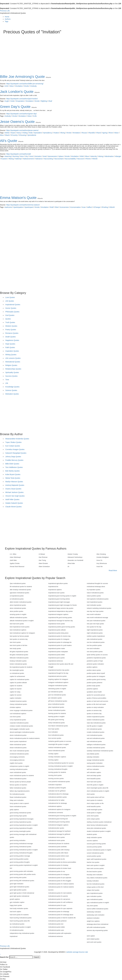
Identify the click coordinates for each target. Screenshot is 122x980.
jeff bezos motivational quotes (58, 701)
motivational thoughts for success (97, 583)
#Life (6, 86)
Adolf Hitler (13, 560)
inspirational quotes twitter (57, 655)
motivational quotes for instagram (59, 875)
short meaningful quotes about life (98, 788)
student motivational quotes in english (99, 831)
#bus (2, 135)
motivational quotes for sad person (59, 899)
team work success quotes (95, 868)
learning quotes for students (57, 713)
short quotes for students (95, 800)
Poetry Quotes (11, 330)
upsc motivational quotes (95, 899)
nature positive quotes (94, 596)
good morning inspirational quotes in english (24, 825)
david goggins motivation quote (20, 729)
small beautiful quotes (94, 807)
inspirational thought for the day (58, 673)
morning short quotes (55, 775)
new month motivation (94, 614)
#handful (92, 133)
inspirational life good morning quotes (60, 618)
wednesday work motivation (96, 915)
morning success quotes (56, 779)
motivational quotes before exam (59, 856)
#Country (14, 135)
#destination (109, 156)
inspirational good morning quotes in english (62, 596)
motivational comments (56, 813)
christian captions (15, 707)
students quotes (92, 834)
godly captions (14, 810)
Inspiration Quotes (12, 351)
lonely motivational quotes (56, 723)
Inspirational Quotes (13, 305)
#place (61, 156)
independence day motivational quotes (22, 933)
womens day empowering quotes (97, 930)
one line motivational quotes (96, 642)
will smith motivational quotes (96, 927)
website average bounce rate (77, 952)
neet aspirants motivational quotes (98, 599)
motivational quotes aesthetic (57, 847)
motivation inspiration (55, 785)
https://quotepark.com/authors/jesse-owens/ (22, 130)
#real (45, 156)
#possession (53, 156)
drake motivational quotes (18, 745)
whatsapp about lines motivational (98, 924)
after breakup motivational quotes (20, 590)
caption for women (16, 695)
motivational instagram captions (58, 825)
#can (84, 207)
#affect (89, 207)
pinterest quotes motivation (95, 664)
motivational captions (55, 806)
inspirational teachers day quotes (59, 670)
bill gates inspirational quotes (19, 652)
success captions (92, 841)
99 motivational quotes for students (21, 587)
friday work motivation (17, 800)
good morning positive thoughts (20, 862)
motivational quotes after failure (58, 853)
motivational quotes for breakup (58, 865)
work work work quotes (94, 942)
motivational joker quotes (56, 828)
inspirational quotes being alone (58, 633)
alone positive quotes (17, 611)
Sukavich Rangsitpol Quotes (16, 453)
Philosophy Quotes (12, 312)
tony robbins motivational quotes (97, 878)
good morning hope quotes (18, 816)
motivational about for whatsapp (58, 794)
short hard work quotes (94, 782)
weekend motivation (93, 918)
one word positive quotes (95, 652)
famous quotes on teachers (18, 785)
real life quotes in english (95, 726)
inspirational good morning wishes (59, 599)
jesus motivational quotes (56, 704)
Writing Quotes (11, 355)
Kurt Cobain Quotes (13, 446)
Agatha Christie (15, 563)
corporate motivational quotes (19, 723)
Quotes (8, 319)
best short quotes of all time (19, 645)
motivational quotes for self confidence (60, 902)
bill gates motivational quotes (19, 655)
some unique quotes (93, 819)
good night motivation (17, 884)
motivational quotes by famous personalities (62, 862)
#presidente (32, 135)
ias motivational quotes (17, 924)
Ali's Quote (9, 141)
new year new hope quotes (95, 624)
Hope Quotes (10, 344)
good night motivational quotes (19, 887)
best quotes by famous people (19, 636)
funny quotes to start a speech (19, 803)
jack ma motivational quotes (57, 695)
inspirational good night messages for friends (62, 605)
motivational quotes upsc (56, 930)
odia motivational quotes (95, 639)
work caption (91, 936)
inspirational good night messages (59, 602)
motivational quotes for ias (57, 871)
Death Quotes (10, 337)
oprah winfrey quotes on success (97, 655)
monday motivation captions (57, 757)
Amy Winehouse (102, 563)
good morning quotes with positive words (23, 874)
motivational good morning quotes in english (62, 816)
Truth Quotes (10, 322)
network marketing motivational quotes (99, 608)
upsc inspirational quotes (95, 893)
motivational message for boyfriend (59, 831)
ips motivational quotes (56, 692)
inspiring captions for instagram (58, 679)
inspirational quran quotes (56, 658)
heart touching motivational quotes (21, 918)
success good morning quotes (96, 844)
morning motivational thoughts (58, 769)
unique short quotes (93, 890)
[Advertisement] (61, 52)
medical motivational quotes (57, 748)
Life (7, 383)
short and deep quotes (94, 776)
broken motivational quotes (18, 664)
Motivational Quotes (13, 362)
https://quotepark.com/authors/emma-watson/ (23, 205)
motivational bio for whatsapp (57, 803)
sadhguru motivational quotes (96, 745)
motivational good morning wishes (59, 822)
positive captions (92, 667)
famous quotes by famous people (20, 782)
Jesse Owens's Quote (17, 122)
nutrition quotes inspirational (96, 636)
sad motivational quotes (94, 741)
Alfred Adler (71, 563)
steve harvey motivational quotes (97, 825)
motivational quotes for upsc (57, 905)
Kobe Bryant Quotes (13, 474)
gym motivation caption (17, 902)
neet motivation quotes (94, 605)
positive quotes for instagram (96, 676)
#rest (31, 156)
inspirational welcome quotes (57, 676)
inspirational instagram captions (58, 614)
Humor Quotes (11, 308)
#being (11, 159)
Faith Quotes (10, 347)
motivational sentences (56, 936)
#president (38, 133)
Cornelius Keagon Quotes (15, 449)
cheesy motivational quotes (18, 704)
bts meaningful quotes (17, 670)
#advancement (28, 159)
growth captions (15, 899)
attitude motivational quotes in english (22, 621)
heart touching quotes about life (20, 921)
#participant (29, 207)
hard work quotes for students (19, 915)
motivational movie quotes (57, 840)
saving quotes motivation (95, 763)
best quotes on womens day (19, 639)
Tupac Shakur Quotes (13, 442)
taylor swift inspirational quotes (97, 859)
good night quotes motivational (19, 896)
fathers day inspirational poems (20, 791)
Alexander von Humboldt (75, 560)
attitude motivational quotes (18, 618)
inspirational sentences (56, 661)
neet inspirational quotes (95, 602)
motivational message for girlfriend (59, 834)
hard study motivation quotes (19, 909)
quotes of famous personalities (97, 698)
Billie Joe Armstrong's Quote (22, 77)
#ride (31, 133)
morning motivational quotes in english (60, 766)
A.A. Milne (13, 554)
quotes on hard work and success (98, 701)
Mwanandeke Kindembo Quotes (17, 439)
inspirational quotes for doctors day (59, 636)
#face (87, 156)
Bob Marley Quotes (13, 471)
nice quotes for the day (94, 627)
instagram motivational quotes (58, 686)
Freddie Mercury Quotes (14, 460)
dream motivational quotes (18, 748)
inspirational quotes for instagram (59, 639)
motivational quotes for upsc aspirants (60, 909)
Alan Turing (42, 560)
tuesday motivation (93, 881)
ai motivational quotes (17, 599)
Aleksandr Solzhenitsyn (75, 557)
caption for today (15, 692)
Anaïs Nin (100, 567)
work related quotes (93, 939)
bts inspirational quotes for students (21, 667)
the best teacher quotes (94, 872)
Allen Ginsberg (101, 554)
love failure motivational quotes (58, 726)
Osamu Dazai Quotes (13, 489)
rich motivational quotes (94, 729)
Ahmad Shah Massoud (17, 567)
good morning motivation (18, 840)
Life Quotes (10, 301)
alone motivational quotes (18, 608)
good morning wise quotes (18, 878)
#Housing (23, 135)
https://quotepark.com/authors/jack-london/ (22, 99)
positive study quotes (94, 686)
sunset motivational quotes (95, 853)
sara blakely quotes (93, 754)
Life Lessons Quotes (13, 358)
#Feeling (105, 207)
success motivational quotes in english (99, 850)
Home (7, 17)
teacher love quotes (93, 862)
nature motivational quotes (95, 593)
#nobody (33, 86)
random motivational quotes (96, 720)
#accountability (70, 159)
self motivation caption (94, 772)
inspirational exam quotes (56, 593)
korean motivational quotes (57, 710)
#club (12, 101)
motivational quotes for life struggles (60, 881)
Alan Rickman (43, 557)
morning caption (53, 760)
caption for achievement (17, 676)
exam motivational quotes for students (22, 776)
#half (52, 207)
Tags (7, 21)
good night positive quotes (18, 890)
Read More (113, 570)
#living (63, 133)
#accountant (59, 159)
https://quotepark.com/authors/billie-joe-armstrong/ (25, 84)
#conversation (75, 207)
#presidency (48, 133)
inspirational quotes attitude (57, 630)
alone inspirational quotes (18, 605)
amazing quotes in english (18, 614)
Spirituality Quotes (12, 372)
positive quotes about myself (96, 673)
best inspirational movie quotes (20, 627)
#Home (88, 159)
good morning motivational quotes (20, 847)
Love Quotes (10, 297)
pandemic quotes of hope (95, 661)
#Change (97, 207)
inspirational (14, 936)
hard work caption (15, 912)
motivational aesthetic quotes (57, 797)
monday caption (53, 754)
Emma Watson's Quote (18, 198)
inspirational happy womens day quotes (61, 608)
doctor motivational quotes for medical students (25, 738)
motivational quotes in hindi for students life (62, 918)
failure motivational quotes (18, 779)
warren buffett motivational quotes (98, 909)
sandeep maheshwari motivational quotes (100, 751)
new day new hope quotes (95, 611)
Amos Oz (99, 560)
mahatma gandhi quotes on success (60, 741)
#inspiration (20, 101)
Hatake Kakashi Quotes (14, 503)
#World (95, 159)
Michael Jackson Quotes (14, 492)
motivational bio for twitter (56, 800)
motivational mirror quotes (56, 837)
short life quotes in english (95, 785)
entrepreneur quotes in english (19, 766)
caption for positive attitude (18, 683)
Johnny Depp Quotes (13, 457)
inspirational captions (55, 590)
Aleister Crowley (73, 554)
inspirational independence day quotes (60, 611)
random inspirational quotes (96, 717)
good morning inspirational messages (22, 819)
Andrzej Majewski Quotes (15, 485)
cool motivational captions (18, 714)
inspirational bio (53, 587)
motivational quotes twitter (57, 927)
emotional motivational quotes (19, 754)
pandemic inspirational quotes (96, 658)
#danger (118, 156)
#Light (7, 101)
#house (84, 133)
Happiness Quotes (12, 340)
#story (19, 133)
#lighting (44, 101)
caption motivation (16, 698)
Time (7, 380)
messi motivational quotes (56, 751)
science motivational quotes (96, 766)
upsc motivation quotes (94, 896)
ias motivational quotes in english (20, 927)
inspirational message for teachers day (60, 621)
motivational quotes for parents (58, 896)
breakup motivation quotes (18, 661)
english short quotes (16, 763)
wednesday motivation (94, 912)
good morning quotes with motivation (21, 871)
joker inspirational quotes (56, 707)
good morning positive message (20, 856)
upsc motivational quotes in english (98, 903)
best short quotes (15, 642)
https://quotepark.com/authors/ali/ (19, 154)
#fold (82, 156)
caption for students (16, 686)
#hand (98, 133)
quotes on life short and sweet (96, 704)
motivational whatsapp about (96, 587)
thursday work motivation (95, 875)
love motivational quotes (56, 735)
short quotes (91, 794)
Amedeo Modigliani (103, 557)
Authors (8, 19)
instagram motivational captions (58, 682)
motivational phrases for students (59, 844)
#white (7, 133)
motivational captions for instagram (59, 809)
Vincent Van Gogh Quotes (15, 496)
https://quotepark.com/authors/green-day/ (21, 114)
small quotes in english (94, 813)
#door (12, 86)
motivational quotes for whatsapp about (61, 915)
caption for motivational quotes (19, 680)
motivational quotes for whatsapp (59, 912)
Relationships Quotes (13, 369)
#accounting (48, 159)
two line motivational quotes (96, 884)
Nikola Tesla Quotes (13, 478)
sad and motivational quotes (96, 738)
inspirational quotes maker (57, 649)
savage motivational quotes (95, 760)
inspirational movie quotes (57, 624)
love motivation (53, 732)
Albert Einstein (43, 563)
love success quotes (55, 738)
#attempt (18, 159)
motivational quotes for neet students (60, 893)
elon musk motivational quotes (19, 751)
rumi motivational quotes (95, 735)
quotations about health (94, 692)
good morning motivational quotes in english (24, 850)
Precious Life (5, 11)
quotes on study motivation (95, 707)
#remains (38, 156)
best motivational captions (18, 630)
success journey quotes (94, 847)
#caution (4, 159)
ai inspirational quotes (17, 596)
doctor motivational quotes (18, 735)
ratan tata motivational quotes (96, 723)
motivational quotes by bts (57, 859)
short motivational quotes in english (98, 791)
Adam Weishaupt (15, 557)
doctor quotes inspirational (18, 741)
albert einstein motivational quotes (21, 602)
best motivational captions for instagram (22, 633)
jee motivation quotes (55, 698)
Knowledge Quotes (12, 387)
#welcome (8, 207)
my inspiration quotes (94, 590)
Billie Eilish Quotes (12, 464)
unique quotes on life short (95, 887)
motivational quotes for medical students (61, 884)
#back (7, 135)
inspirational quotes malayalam (58, 652)
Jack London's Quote (17, 92)
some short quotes (93, 816)
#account (81, 159)
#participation (18, 207)
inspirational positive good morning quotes (62, 627)
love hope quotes (54, 729)
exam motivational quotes (18, 772)
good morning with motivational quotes (22, 881)
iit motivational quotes (17, 930)
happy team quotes (16, 905)
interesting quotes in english (57, 689)
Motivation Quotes (12, 394)
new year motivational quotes (96, 621)
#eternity (94, 156)
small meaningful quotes (95, 810)
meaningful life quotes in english (58, 744)
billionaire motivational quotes (19, 658)
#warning (8, 156)
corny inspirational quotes (18, 720)
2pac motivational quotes (18, 583)
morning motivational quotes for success (61, 763)
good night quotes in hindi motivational (22, 893)
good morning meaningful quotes (20, 831)
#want (13, 133)
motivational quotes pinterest (57, 921)
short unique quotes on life (95, 803)
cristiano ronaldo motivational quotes (21, 726)
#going (105, 133)
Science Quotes (11, 390)
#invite (26, 86)
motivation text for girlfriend (57, 791)
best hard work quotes (17, 624)
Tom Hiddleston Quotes (14, 467)
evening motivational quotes (19, 769)
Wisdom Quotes (11, 326)
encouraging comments (17, 757)
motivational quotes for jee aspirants (60, 878)
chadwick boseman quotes (18, 701)
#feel (57, 207)
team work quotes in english (96, 865)
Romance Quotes (12, 333)
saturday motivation (93, 757)
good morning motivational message (21, 844)
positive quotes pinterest (95, 683)
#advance (39, 159)
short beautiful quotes (94, 779)
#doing (101, 156)
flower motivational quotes (18, 797)
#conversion (64, 207)
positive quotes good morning (96, 680)
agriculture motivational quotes (19, 593)
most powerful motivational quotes (59, 782)
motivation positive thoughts (57, 788)
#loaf (50, 101)
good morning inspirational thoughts (21, 828)
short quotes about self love (96, 797)
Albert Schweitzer (44, 567)
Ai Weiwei (42, 554)
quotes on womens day (94, 710)
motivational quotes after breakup (59, 850)
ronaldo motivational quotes (96, 732)
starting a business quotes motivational (99, 822)
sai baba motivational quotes (96, 748)
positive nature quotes (94, 670)
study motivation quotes (94, 837)
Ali (68, 567)
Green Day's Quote (15, 107)
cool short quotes (15, 717)
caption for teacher (16, 689)
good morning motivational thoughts (21, 853)
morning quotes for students (57, 772)
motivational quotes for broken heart (60, 868)
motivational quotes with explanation (60, 933)
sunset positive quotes (94, 856)
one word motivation (93, 649)
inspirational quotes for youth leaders (60, 645)
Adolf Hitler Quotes (12, 499)
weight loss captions (93, 921)
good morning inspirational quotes (20, 822)
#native (56, 133)
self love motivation (93, 769)
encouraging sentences (17, 760)
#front (111, 133)
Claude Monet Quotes (13, 507)
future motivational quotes (18, 807)
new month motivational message (97, 618)
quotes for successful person (96, 695)
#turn (22, 156)
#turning (16, 156)
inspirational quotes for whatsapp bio (60, 642)
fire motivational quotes (17, 794)
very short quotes (92, 906)
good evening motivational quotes (20, 813)
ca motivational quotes (17, 673)
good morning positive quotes (19, 859)
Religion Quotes (11, 365)
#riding (25, 133)
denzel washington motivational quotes (22, 732)
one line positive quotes (94, 645)
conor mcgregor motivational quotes (21, 710)
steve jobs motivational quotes (96, 828)
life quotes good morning (56, 720)
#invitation (19, 86)
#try (27, 156)
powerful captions (92, 689)
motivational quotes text (56, 924)
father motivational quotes (18, 788)
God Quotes (10, 315)
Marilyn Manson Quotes (14, 482)
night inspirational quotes (95, 630)
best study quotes (15, 649)
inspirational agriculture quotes (58, 583)
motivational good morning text (58, 819)
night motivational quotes (95, 633)
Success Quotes (11, 376)
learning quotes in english (56, 717)
